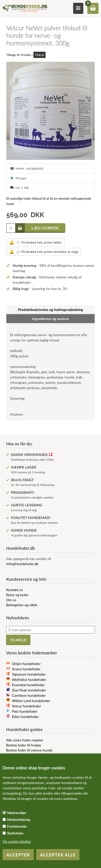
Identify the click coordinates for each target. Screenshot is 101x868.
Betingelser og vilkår (22, 605)
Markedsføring (19, 819)
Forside (26, 55)
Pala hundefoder (25, 711)
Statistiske (15, 833)
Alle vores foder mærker (25, 740)
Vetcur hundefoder (26, 706)
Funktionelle (17, 826)
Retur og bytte (17, 595)
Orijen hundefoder (26, 664)
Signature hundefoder (29, 674)
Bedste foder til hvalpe (24, 745)
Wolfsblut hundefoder (29, 679)
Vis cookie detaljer (17, 841)
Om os (11, 600)
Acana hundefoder (26, 669)
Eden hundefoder (25, 717)
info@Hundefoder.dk (22, 564)
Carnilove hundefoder (29, 695)
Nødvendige (17, 813)
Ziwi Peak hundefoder (29, 690)
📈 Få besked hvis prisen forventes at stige (44, 252)
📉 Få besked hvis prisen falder (35, 242)
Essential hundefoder (28, 685)
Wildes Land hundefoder (31, 701)
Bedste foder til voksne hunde (29, 750)
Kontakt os (14, 590)
